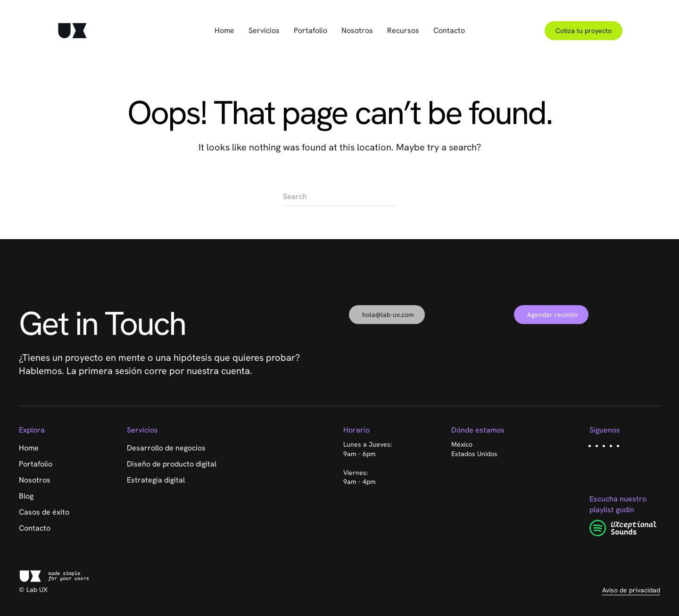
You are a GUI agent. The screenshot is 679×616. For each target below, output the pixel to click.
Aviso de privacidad (631, 590)
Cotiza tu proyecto (584, 31)
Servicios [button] (264, 30)
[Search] (339, 197)
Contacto (449, 30)
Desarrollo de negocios (166, 448)
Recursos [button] (403, 30)
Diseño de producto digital (172, 464)
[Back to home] (72, 31)
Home (224, 30)
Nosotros (357, 30)
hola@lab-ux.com (388, 315)
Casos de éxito (44, 512)
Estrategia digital (156, 480)
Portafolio (311, 30)
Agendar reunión (552, 315)
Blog (26, 496)
